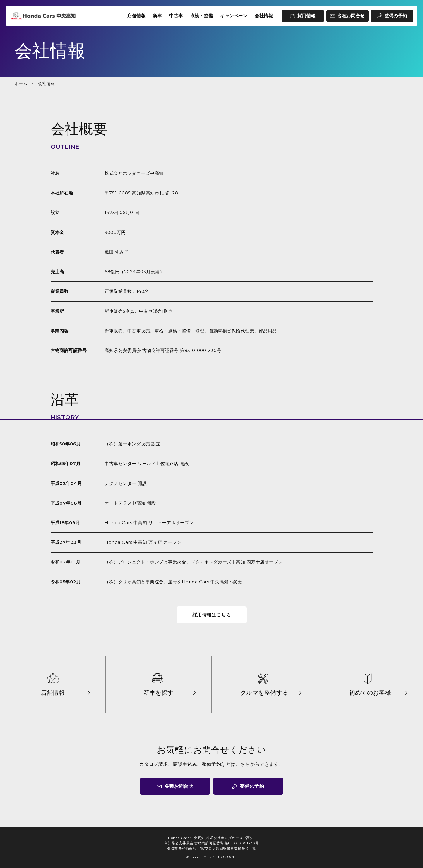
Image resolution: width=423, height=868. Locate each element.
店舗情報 (136, 16)
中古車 (176, 16)
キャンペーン (234, 16)
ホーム (21, 83)
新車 (157, 16)
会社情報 (264, 16)
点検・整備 (202, 16)
